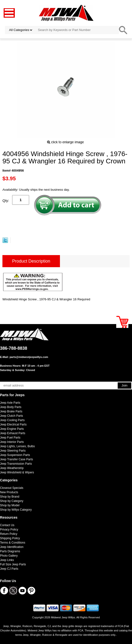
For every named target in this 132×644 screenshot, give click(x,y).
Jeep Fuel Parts (10, 438)
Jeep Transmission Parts (16, 464)
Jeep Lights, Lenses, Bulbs (17, 446)
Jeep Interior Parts (12, 442)
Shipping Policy (10, 538)
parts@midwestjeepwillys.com (29, 357)
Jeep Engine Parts (12, 429)
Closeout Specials (12, 488)
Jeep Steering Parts (13, 451)
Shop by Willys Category (16, 510)
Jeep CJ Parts (9, 569)
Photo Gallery (9, 556)
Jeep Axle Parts (10, 403)
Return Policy (9, 534)
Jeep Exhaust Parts (13, 433)
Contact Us (7, 525)
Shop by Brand (10, 497)
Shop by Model (10, 505)
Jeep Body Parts (11, 407)
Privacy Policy (9, 530)
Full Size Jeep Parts (13, 564)
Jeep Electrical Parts (13, 424)
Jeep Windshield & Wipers (17, 472)
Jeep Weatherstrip (12, 468)
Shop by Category (12, 501)
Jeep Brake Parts (11, 411)
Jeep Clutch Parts (12, 416)
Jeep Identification (12, 547)
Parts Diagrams (10, 551)
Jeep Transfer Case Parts (16, 459)
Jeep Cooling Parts (12, 420)
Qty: (6, 201)
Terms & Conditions (13, 543)
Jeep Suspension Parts (15, 455)
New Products (9, 492)
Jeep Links (7, 560)
